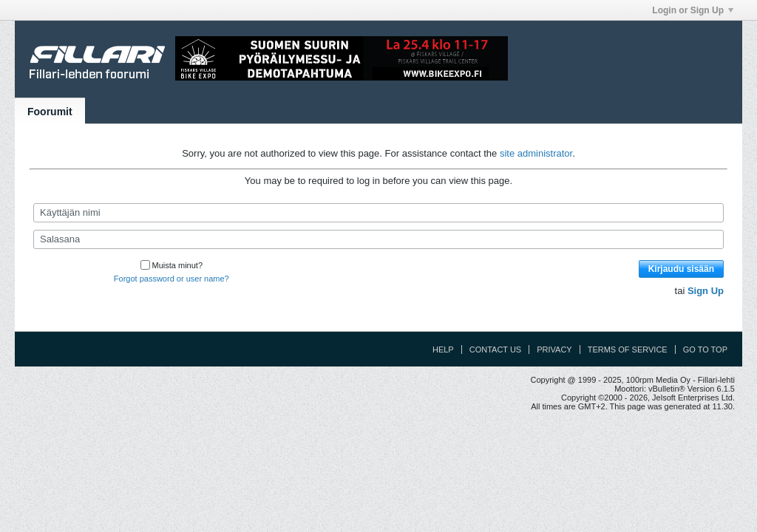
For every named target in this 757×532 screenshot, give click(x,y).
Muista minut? (172, 265)
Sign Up (706, 291)
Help (443, 349)
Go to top (705, 349)
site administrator (536, 153)
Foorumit (50, 112)
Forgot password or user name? (172, 279)
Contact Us (496, 349)
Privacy (554, 349)
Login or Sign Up (693, 10)
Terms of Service (628, 349)
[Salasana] (378, 239)
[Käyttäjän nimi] (378, 213)
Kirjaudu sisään (681, 269)
